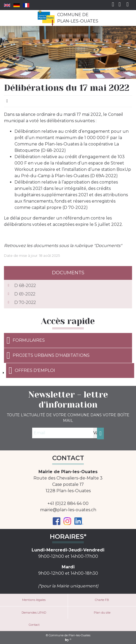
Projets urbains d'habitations (48, 355)
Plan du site (102, 613)
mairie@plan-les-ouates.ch (68, 510)
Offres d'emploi (32, 371)
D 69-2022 (25, 294)
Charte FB (102, 600)
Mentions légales (34, 600)
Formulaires (26, 340)
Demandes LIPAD (34, 613)
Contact (34, 625)
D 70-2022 (25, 302)
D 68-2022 (25, 286)
